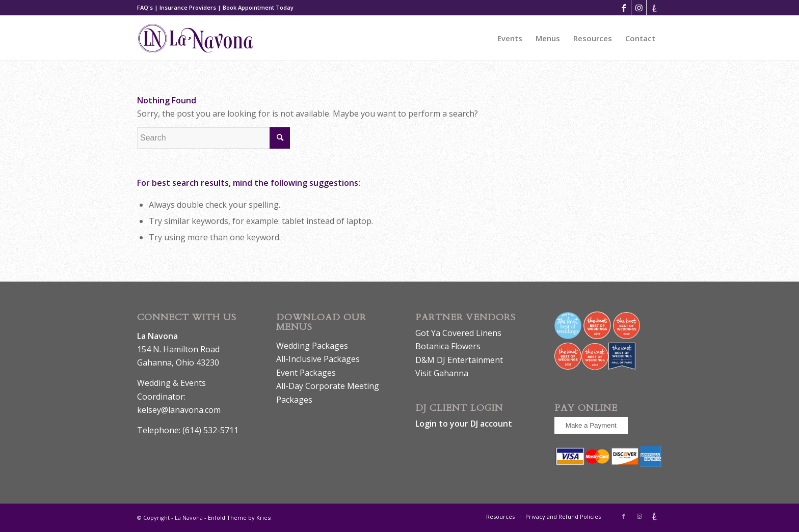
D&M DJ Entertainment (459, 360)
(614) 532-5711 (210, 430)
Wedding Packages (312, 346)
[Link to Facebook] (623, 8)
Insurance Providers (188, 7)
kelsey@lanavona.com (179, 410)
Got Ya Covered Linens (458, 333)
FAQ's (145, 7)
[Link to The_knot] (654, 8)
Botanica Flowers (448, 346)
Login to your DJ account (464, 424)
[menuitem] (510, 38)
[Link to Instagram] (639, 8)
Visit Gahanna (442, 373)
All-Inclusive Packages (318, 359)
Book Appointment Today (258, 7)
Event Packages (306, 373)
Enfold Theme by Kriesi (240, 517)
